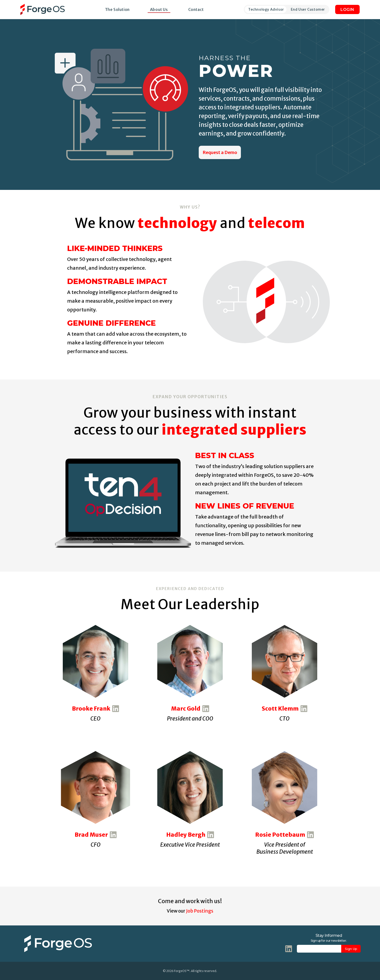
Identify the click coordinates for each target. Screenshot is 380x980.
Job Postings (200, 911)
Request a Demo (220, 152)
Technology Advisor (266, 9)
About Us (159, 9)
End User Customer (308, 9)
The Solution (117, 9)
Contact (196, 9)
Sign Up (351, 949)
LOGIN (347, 10)
